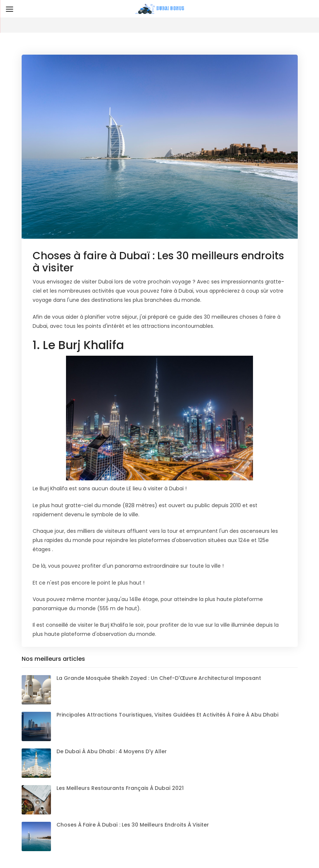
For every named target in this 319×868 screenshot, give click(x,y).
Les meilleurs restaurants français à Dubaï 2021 (120, 788)
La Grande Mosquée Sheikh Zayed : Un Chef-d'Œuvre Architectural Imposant (159, 678)
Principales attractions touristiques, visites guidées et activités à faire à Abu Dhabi (167, 715)
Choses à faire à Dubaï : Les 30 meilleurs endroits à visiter (133, 825)
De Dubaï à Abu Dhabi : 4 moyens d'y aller (112, 751)
